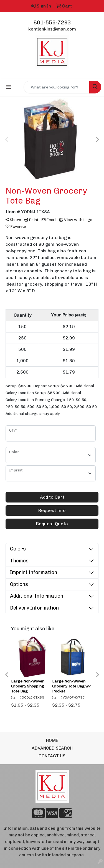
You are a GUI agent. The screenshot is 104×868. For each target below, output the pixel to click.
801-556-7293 (52, 22)
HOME (52, 740)
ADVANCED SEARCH (52, 748)
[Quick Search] (57, 87)
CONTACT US (52, 756)
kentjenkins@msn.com (52, 29)
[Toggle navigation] (9, 87)
